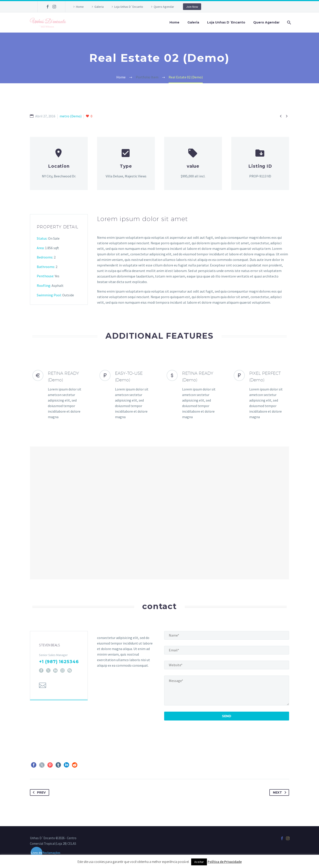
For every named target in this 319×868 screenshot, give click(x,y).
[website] (227, 665)
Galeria (99, 7)
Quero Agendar (164, 7)
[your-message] (227, 690)
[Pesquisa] (289, 22)
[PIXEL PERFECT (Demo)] (260, 395)
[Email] (43, 688)
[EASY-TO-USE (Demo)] (126, 395)
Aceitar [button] (199, 862)
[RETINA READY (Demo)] (59, 395)
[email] (227, 650)
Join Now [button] (192, 7)
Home (80, 7)
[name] (227, 635)
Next (280, 792)
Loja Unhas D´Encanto (129, 7)
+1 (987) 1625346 (59, 664)
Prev (38, 792)
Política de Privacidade (225, 862)
